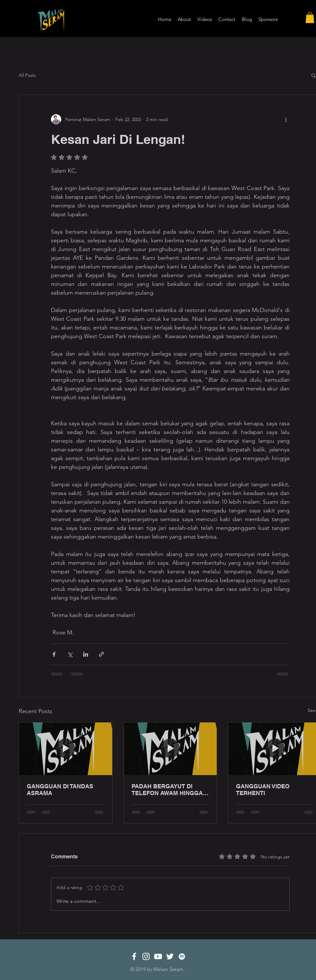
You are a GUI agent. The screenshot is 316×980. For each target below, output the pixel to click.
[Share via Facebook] (54, 654)
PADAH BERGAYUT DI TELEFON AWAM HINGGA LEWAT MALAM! (167, 790)
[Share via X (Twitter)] (70, 654)
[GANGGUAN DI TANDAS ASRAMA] (66, 749)
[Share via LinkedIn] (86, 654)
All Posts (27, 75)
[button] (310, 18)
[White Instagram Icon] (146, 956)
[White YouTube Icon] (158, 956)
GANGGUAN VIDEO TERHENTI (263, 790)
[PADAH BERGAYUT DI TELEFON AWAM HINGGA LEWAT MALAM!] (170, 749)
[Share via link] (101, 654)
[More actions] (286, 119)
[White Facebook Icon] (134, 956)
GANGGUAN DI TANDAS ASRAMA (60, 790)
